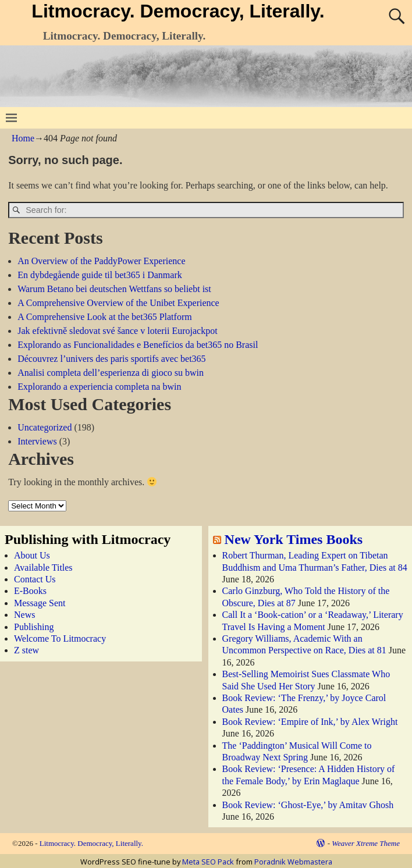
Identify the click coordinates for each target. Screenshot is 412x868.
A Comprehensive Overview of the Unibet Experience (118, 303)
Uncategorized (45, 427)
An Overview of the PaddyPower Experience (101, 261)
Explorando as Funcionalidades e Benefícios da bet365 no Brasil (138, 345)
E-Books (30, 591)
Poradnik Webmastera (293, 862)
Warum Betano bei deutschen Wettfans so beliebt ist (114, 289)
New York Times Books (294, 539)
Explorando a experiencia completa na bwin (99, 387)
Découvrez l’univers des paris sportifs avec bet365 (111, 359)
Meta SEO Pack (208, 862)
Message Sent (40, 603)
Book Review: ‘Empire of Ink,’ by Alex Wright (310, 722)
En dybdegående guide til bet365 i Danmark (100, 275)
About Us (32, 555)
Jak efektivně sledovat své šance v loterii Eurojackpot (117, 331)
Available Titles (43, 568)
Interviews (37, 441)
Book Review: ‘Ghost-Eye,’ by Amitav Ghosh (308, 805)
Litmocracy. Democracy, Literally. (178, 11)
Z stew (26, 650)
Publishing (34, 627)
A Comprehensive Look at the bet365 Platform (105, 317)
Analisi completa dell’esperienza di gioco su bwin (111, 373)
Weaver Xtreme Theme (366, 843)
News (24, 615)
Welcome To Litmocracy (60, 638)
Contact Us (35, 579)
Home (23, 138)
